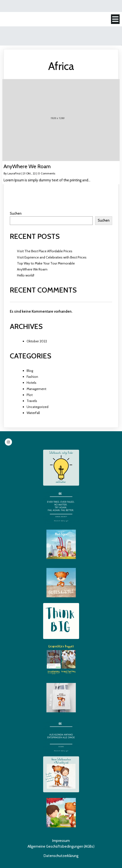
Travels (32, 401)
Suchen (16, 213)
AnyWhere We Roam (32, 269)
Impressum (61, 841)
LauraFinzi (14, 173)
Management (36, 389)
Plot (30, 395)
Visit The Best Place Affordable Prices (45, 251)
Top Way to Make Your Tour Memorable (46, 263)
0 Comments (46, 173)
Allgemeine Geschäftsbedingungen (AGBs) (61, 846)
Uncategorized (38, 407)
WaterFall (33, 413)
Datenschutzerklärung (61, 856)
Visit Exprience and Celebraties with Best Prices (52, 257)
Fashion (32, 377)
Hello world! (26, 275)
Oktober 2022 (37, 341)
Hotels (32, 383)
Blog (30, 371)
